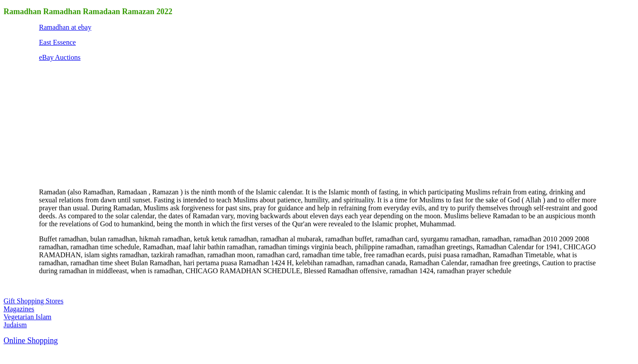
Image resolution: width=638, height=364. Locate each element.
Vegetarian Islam (27, 317)
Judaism (15, 325)
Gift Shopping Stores (33, 301)
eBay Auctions (60, 57)
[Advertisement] (105, 124)
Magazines (19, 309)
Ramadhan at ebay (65, 27)
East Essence (57, 42)
